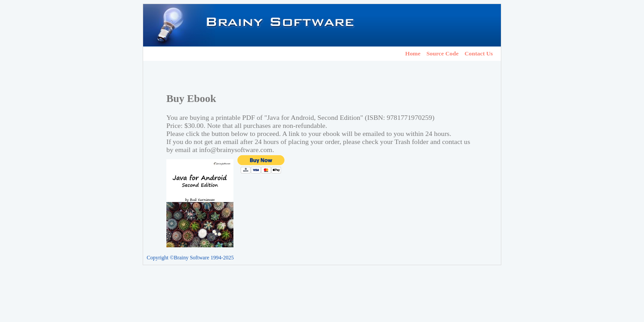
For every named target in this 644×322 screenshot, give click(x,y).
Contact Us (479, 53)
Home (413, 53)
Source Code (442, 53)
